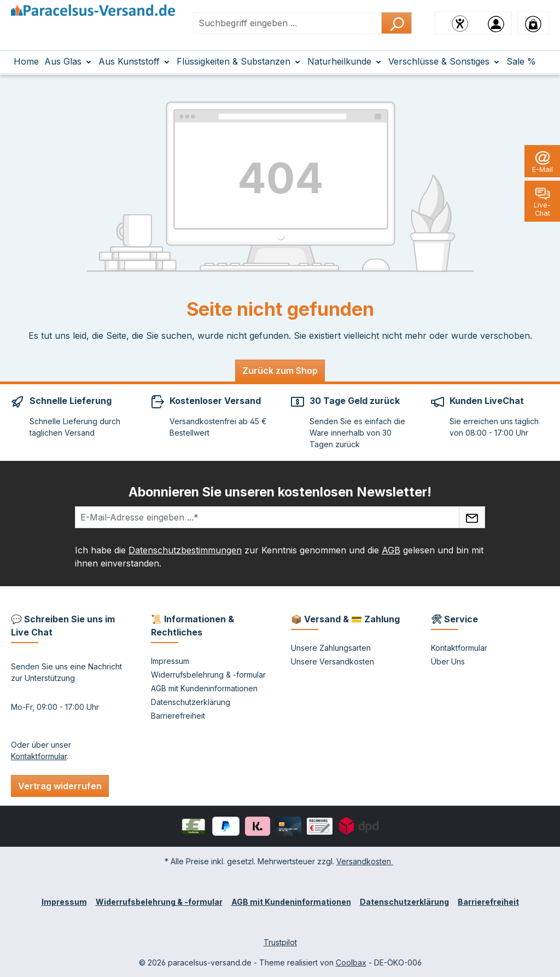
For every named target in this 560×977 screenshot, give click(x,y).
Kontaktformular (39, 756)
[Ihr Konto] (496, 23)
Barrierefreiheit (178, 716)
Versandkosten (365, 861)
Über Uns (448, 661)
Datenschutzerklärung (191, 702)
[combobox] (287, 23)
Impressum (170, 661)
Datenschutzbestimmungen (185, 550)
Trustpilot (280, 942)
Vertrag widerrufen (60, 786)
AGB (391, 550)
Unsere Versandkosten (332, 661)
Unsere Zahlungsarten (331, 648)
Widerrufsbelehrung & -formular (208, 675)
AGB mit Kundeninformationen (204, 688)
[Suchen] (396, 23)
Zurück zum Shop (280, 371)
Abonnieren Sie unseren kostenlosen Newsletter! (280, 492)
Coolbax (351, 962)
